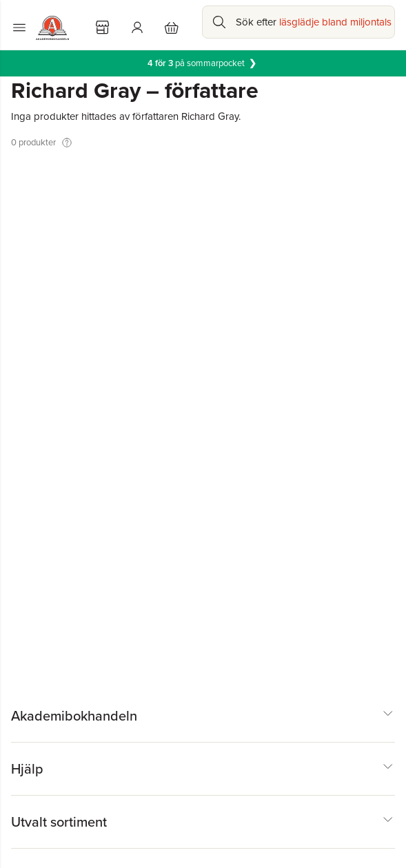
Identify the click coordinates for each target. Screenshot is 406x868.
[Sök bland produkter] (298, 22)
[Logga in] (137, 28)
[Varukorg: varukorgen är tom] (172, 28)
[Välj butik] (103, 28)
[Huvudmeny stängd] (19, 28)
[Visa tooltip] (67, 143)
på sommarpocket (203, 63)
